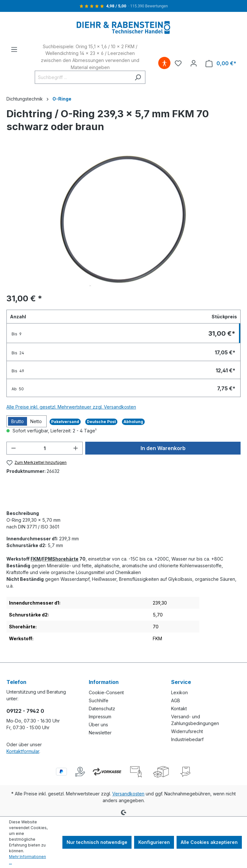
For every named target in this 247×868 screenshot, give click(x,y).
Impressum (100, 717)
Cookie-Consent (106, 692)
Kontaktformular (23, 751)
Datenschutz (102, 709)
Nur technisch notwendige (97, 842)
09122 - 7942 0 (25, 711)
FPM (47, 559)
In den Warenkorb (163, 448)
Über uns (98, 725)
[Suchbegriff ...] (83, 77)
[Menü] (14, 49)
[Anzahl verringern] (14, 448)
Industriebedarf (187, 739)
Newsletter (100, 733)
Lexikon (179, 692)
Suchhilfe (99, 700)
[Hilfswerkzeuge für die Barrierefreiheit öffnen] (164, 63)
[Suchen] (138, 77)
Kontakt (179, 709)
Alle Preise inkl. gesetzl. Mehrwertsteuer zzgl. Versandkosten (71, 407)
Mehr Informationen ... (27, 859)
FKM (36, 559)
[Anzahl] (45, 448)
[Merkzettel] (178, 63)
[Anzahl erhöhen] (76, 448)
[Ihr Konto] (194, 63)
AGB (176, 700)
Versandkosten (128, 794)
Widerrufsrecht (187, 731)
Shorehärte (65, 559)
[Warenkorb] (221, 63)
